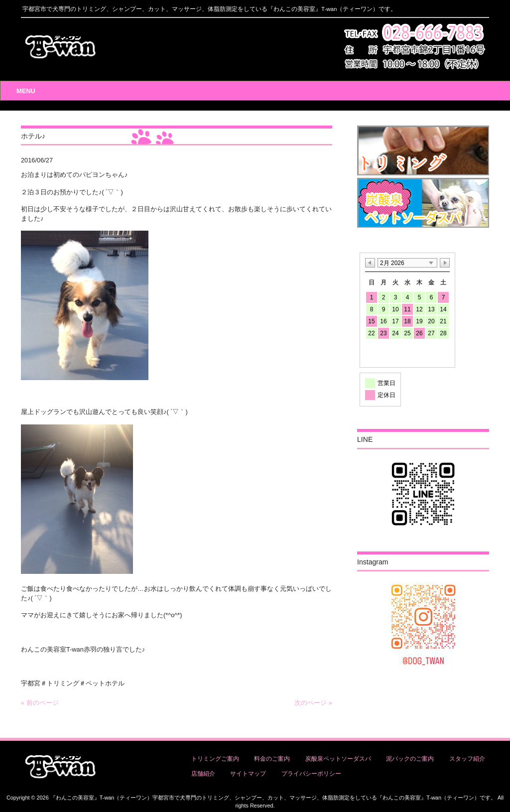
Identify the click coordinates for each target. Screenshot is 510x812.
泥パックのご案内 (410, 759)
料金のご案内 (272, 759)
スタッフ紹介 (467, 759)
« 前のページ (40, 703)
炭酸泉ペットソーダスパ (338, 759)
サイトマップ (248, 774)
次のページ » (313, 703)
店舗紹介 (203, 774)
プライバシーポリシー (311, 774)
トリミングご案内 (215, 759)
